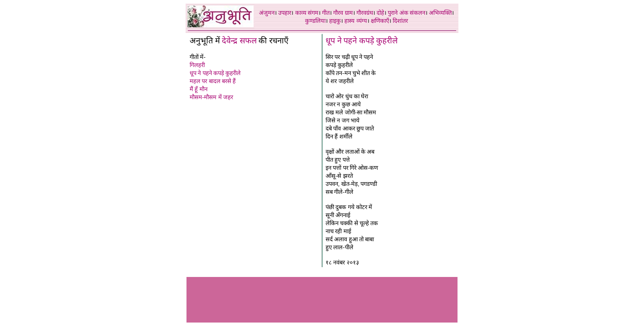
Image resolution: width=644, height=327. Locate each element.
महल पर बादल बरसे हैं (213, 81)
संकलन (417, 13)
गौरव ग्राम (343, 13)
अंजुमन (267, 13)
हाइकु (335, 21)
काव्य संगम (307, 13)
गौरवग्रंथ (365, 13)
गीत (326, 13)
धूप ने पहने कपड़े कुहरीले (215, 73)
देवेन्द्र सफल (239, 41)
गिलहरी (197, 65)
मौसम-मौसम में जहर (211, 97)
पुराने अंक (398, 13)
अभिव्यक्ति (440, 13)
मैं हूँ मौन (199, 89)
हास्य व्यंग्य (356, 21)
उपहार (285, 13)
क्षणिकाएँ (380, 21)
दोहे (380, 13)
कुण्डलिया (315, 21)
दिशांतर (400, 21)
